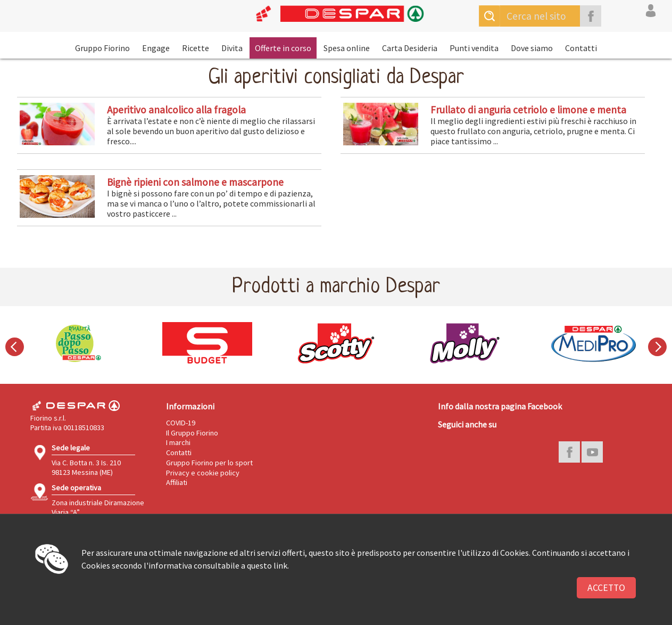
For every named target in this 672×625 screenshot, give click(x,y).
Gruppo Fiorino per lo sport (209, 463)
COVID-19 (181, 423)
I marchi (178, 442)
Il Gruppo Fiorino (192, 433)
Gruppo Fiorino (102, 48)
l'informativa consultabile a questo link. (216, 565)
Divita (232, 48)
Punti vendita (474, 48)
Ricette (196, 48)
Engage (156, 48)
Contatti (581, 48)
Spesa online (347, 48)
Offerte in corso (283, 48)
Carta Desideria (410, 48)
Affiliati (177, 482)
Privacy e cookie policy (203, 473)
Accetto (606, 588)
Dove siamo (532, 48)
